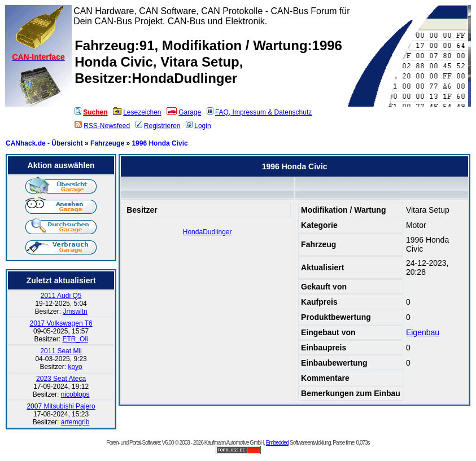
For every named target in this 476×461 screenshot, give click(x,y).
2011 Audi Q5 (61, 296)
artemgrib (75, 422)
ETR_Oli (75, 339)
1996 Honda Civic (160, 143)
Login (198, 126)
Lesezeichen (137, 112)
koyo (75, 367)
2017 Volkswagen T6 (61, 323)
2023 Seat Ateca (61, 379)
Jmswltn (75, 311)
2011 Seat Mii (61, 351)
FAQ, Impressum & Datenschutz (259, 112)
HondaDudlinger (208, 232)
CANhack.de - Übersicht (44, 143)
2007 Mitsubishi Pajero (61, 406)
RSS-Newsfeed (102, 126)
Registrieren (158, 126)
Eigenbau (423, 332)
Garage (184, 112)
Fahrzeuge (107, 143)
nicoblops (75, 394)
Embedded (277, 443)
